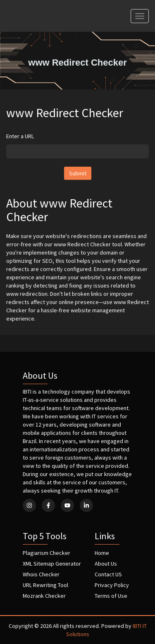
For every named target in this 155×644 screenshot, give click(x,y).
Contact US (108, 574)
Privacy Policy (112, 585)
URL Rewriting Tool (45, 585)
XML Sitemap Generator (52, 564)
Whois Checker (41, 574)
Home (102, 553)
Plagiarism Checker (46, 553)
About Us (106, 564)
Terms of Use (111, 596)
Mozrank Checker (44, 596)
